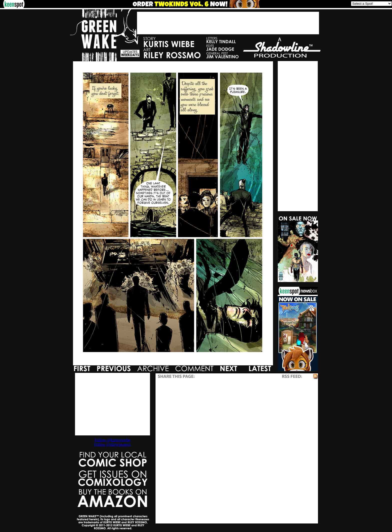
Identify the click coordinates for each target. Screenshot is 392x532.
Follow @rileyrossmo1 (112, 445)
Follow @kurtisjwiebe (112, 440)
